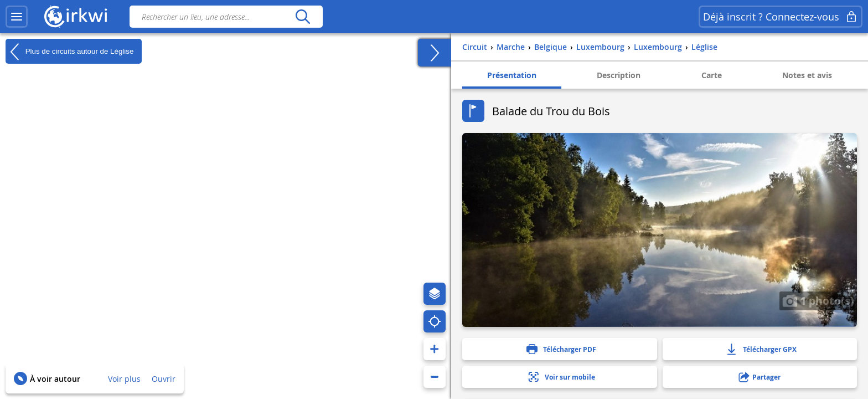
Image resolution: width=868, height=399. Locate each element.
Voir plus (124, 379)
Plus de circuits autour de (69, 52)
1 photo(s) (818, 300)
